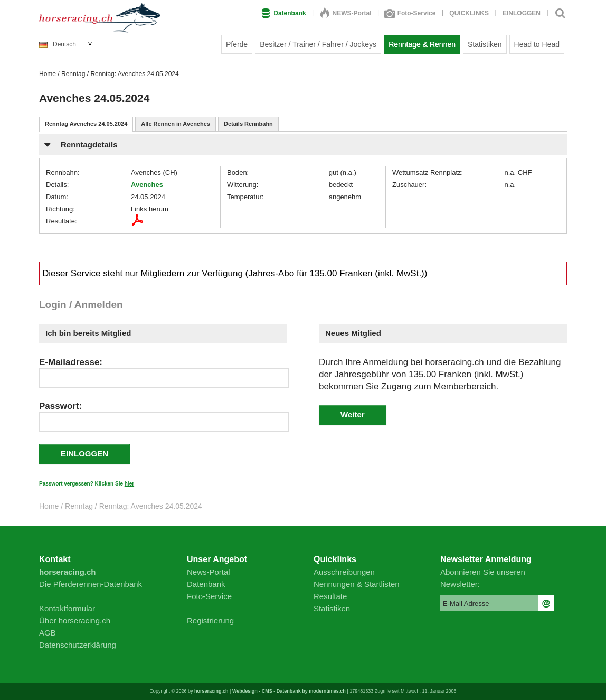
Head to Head (537, 44)
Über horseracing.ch (75, 620)
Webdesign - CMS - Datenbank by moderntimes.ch (289, 691)
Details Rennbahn (248, 124)
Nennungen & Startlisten (357, 584)
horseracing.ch (211, 691)
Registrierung (210, 620)
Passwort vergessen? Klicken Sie (87, 484)
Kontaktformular (67, 608)
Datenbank (283, 13)
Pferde (237, 44)
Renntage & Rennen (422, 44)
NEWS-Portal (346, 13)
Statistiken (485, 44)
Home (48, 74)
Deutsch (58, 44)
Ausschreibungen (344, 572)
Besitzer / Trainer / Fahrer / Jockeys (318, 44)
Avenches (147, 185)
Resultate (330, 596)
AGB (48, 633)
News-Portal (209, 572)
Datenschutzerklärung (78, 645)
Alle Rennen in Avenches (176, 124)
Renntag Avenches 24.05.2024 (86, 124)
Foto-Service (411, 13)
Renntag (73, 74)
